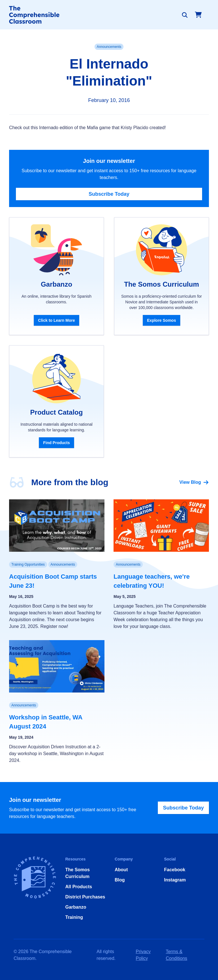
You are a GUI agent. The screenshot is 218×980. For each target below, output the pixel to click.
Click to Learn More (56, 320)
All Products (79, 887)
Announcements (109, 47)
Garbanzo (76, 907)
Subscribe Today (109, 194)
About (121, 870)
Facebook (175, 870)
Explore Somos (162, 320)
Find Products (56, 443)
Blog (120, 880)
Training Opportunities (28, 564)
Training (74, 917)
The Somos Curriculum (77, 873)
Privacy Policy (143, 955)
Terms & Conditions (177, 955)
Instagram (175, 880)
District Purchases (85, 897)
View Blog (194, 482)
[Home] (34, 15)
